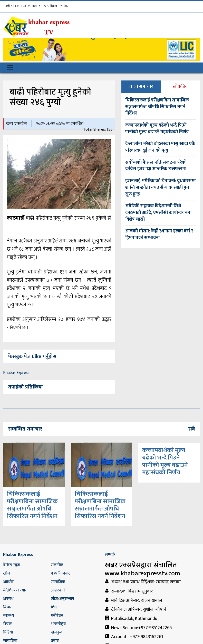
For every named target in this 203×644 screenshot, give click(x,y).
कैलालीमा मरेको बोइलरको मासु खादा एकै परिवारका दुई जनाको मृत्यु (160, 147)
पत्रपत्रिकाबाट (61, 573)
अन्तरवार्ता (58, 590)
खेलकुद (57, 632)
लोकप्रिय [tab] (180, 87)
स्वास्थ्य (8, 616)
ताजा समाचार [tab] (141, 87)
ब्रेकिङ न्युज (11, 565)
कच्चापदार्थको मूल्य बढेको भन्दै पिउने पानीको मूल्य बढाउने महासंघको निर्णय (157, 129)
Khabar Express (16, 373)
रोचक (7, 624)
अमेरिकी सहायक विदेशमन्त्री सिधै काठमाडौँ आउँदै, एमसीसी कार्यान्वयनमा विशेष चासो (158, 213)
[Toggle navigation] (10, 68)
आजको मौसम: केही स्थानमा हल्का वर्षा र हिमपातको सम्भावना (159, 234)
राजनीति (57, 565)
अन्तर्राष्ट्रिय (58, 624)
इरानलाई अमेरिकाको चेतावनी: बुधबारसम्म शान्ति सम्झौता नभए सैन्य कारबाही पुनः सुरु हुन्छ (161, 187)
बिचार (7, 607)
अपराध (8, 599)
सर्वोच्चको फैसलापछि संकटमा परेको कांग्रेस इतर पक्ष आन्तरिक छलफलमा (156, 166)
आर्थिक (8, 582)
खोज (7, 573)
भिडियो (8, 632)
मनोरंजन (57, 616)
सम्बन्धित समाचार (25, 429)
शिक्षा (55, 607)
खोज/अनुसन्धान (62, 599)
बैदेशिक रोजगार (15, 590)
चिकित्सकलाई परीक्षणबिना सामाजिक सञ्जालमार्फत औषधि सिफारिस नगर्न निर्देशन (157, 107)
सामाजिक (58, 582)
